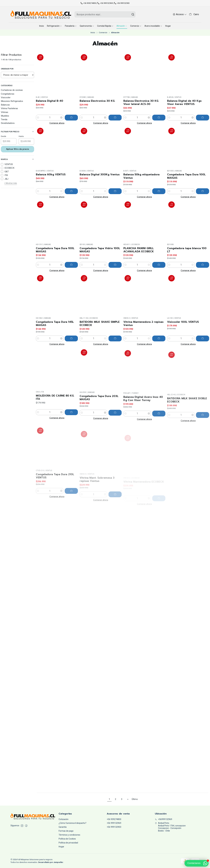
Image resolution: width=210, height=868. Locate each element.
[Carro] (194, 14)
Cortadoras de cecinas (12, 90)
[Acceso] (180, 14)
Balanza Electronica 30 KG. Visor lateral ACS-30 (141, 102)
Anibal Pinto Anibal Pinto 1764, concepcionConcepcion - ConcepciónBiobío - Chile (170, 827)
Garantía (63, 827)
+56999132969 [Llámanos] (163, 819)
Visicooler (6, 97)
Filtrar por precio (17, 132)
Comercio (103, 33)
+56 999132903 (114, 827)
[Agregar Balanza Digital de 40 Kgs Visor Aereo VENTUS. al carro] (203, 118)
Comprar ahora (57, 123)
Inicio (93, 33)
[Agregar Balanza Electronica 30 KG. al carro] (115, 118)
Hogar (61, 847)
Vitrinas (5, 112)
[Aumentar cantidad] (61, 118)
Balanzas (5, 105)
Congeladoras (8, 94)
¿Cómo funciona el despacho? (72, 823)
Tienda (4, 119)
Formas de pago (66, 831)
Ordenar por (7, 69)
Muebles (5, 116)
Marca (17, 159)
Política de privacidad (68, 843)
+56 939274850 (114, 819)
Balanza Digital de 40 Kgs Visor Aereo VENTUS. (184, 102)
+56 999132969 (114, 823)
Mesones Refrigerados (12, 101)
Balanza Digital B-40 (50, 101)
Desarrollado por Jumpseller (51, 862)
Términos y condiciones (69, 835)
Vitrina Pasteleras (9, 108)
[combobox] (105, 14)
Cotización (64, 819)
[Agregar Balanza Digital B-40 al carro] (71, 118)
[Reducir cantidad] (38, 118)
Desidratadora (8, 123)
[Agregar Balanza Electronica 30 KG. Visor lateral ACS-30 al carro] (159, 118)
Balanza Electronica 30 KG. (97, 101)
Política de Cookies (67, 839)
